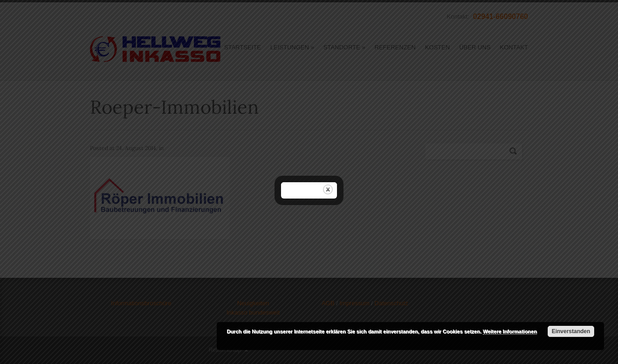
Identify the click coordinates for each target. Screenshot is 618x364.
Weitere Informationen (510, 331)
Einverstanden (571, 331)
